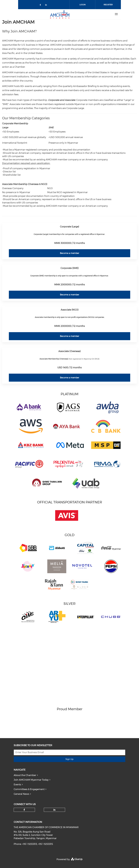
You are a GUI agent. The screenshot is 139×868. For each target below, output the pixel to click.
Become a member (69, 253)
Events (17, 785)
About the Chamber (25, 775)
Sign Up (69, 759)
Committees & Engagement (29, 789)
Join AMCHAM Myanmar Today (31, 780)
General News (21, 794)
